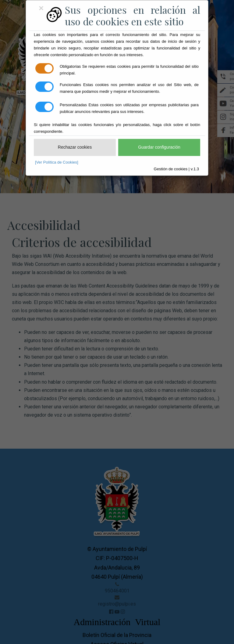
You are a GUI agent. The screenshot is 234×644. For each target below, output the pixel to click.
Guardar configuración (159, 147)
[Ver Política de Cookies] (57, 162)
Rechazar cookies (75, 147)
